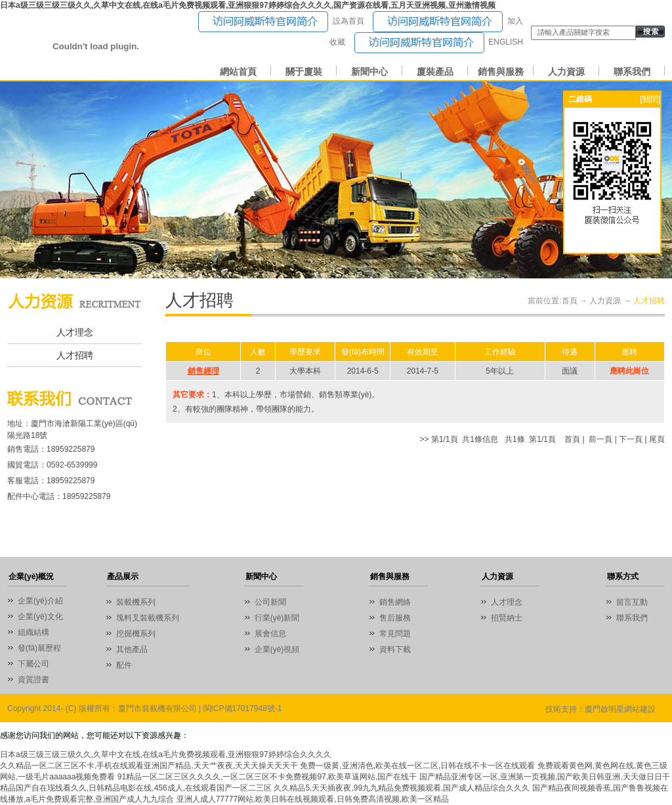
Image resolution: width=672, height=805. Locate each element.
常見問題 (395, 634)
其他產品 (132, 649)
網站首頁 (238, 72)
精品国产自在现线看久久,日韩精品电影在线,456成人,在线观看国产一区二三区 (136, 788)
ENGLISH (506, 42)
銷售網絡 (395, 602)
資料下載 (395, 649)
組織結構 (33, 632)
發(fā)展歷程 (39, 648)
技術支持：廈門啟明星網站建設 (600, 709)
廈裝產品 (435, 72)
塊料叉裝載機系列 (148, 618)
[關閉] (650, 99)
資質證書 (33, 680)
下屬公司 (33, 664)
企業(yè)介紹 (40, 601)
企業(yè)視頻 (277, 649)
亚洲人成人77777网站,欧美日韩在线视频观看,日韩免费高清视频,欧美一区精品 (313, 799)
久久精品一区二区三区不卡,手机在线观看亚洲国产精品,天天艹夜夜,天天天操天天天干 (149, 766)
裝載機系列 (136, 602)
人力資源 (566, 72)
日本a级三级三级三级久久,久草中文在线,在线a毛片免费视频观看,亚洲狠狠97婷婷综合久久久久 (166, 754)
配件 (124, 665)
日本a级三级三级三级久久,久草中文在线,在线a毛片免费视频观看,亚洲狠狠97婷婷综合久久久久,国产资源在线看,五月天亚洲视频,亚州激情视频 (248, 5)
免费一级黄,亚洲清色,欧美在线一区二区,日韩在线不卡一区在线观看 (417, 766)
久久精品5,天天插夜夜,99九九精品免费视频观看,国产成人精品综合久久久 (402, 788)
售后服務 (395, 618)
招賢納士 (507, 618)
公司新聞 (270, 602)
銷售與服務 (501, 72)
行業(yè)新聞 (277, 618)
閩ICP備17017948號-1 (243, 708)
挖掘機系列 (136, 634)
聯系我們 (632, 72)
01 (336, 180)
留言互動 (632, 602)
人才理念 (75, 333)
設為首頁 (348, 21)
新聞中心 (369, 72)
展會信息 (270, 634)
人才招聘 (75, 356)
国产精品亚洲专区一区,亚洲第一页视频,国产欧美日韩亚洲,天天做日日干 (545, 777)
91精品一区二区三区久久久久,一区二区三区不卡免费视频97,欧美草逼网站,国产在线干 (267, 777)
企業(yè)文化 (40, 617)
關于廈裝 (304, 72)
